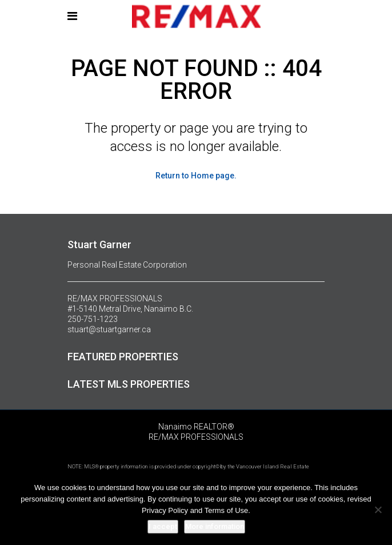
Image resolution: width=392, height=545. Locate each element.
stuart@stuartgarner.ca (109, 329)
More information (215, 526)
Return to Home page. (196, 176)
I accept (163, 526)
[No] (378, 510)
